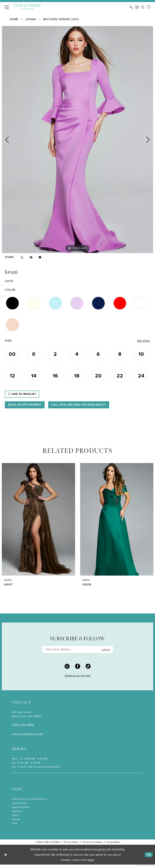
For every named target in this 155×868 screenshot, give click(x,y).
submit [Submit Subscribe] (105, 653)
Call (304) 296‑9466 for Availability (88, 407)
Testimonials (20, 807)
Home (14, 19)
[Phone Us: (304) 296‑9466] (131, 7)
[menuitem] (7, 7)
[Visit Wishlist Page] (149, 7)
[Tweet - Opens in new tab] (22, 257)
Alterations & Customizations (30, 803)
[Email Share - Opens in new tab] (40, 257)
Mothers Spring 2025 (61, 19)
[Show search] (143, 7)
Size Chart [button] (143, 341)
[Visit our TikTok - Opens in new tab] (88, 670)
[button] (7, 7)
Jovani (31, 19)
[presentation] (38, 522)
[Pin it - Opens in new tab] (31, 257)
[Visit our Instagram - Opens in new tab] (67, 670)
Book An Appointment (27, 407)
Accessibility (114, 846)
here (91, 863)
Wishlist (17, 815)
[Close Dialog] (6, 858)
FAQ (15, 827)
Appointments (20, 811)
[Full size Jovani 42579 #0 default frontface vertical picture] (77, 140)
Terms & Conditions (93, 846)
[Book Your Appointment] (137, 7)
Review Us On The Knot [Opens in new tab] (77, 679)
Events (16, 823)
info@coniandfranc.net (27, 738)
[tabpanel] (77, 140)
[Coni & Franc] (27, 7)
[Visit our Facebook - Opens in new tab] (78, 670)
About (16, 819)
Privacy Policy (71, 846)
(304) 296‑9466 (23, 729)
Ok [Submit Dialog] (148, 858)
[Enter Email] (77, 653)
